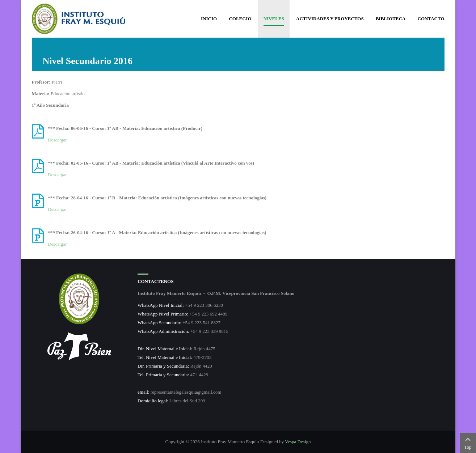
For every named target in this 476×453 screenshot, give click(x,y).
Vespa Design (298, 442)
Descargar (57, 140)
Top (468, 442)
